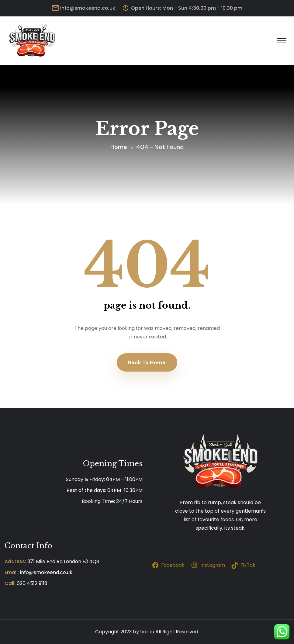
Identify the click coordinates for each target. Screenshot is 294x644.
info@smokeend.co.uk (88, 8)
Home (119, 147)
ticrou (147, 632)
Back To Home (147, 362)
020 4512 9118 (32, 583)
